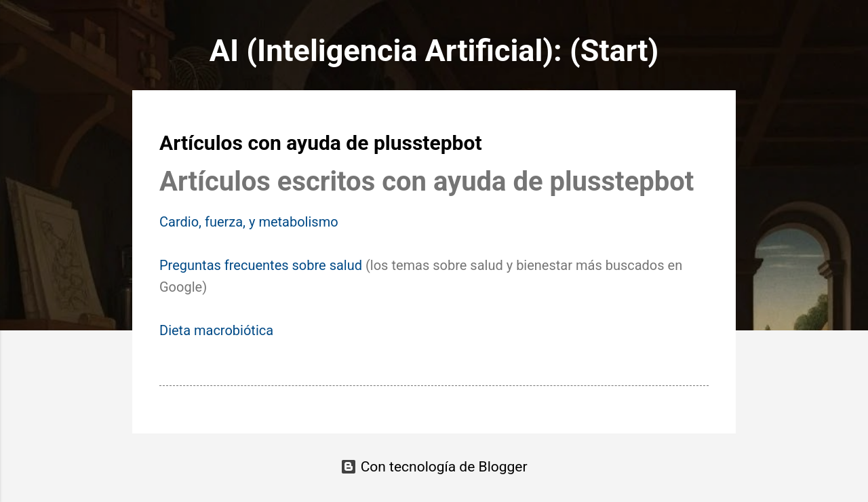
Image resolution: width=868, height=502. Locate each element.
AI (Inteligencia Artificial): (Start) (434, 51)
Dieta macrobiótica (216, 330)
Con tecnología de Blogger (434, 467)
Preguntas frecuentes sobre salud (261, 265)
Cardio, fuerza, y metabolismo (249, 222)
